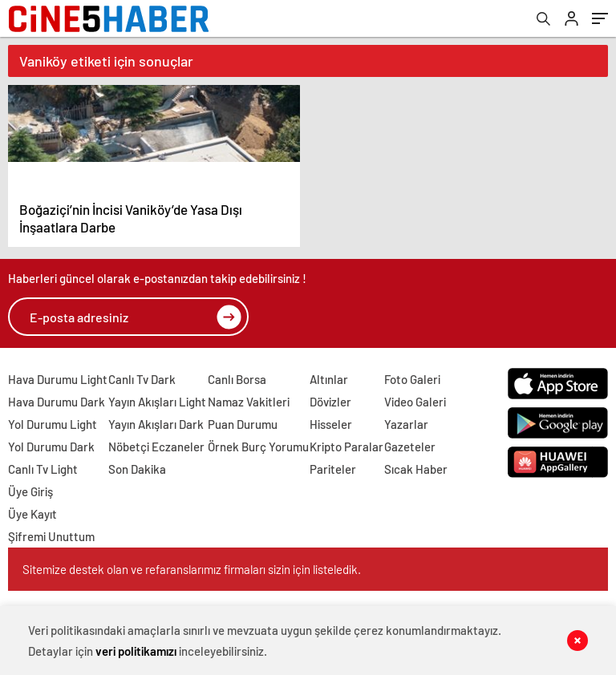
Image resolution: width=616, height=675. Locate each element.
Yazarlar (406, 424)
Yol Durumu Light (53, 424)
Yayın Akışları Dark (156, 424)
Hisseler (331, 424)
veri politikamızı (136, 651)
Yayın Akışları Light (157, 402)
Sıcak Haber (416, 469)
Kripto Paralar (346, 447)
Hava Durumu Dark (57, 402)
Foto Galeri (412, 379)
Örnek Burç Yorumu (258, 447)
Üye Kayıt (32, 514)
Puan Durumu (243, 424)
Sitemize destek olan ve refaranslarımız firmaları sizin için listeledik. (192, 569)
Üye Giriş (30, 491)
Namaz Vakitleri (249, 402)
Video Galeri (415, 402)
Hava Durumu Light (58, 379)
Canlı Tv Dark (142, 379)
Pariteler (333, 469)
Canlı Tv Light (43, 469)
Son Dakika (137, 469)
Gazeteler (410, 447)
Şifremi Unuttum (51, 536)
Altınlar (329, 379)
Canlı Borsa (237, 379)
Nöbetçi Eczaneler (156, 447)
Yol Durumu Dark (51, 447)
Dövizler (330, 402)
